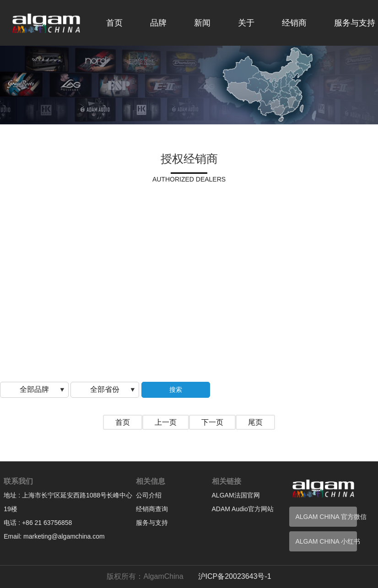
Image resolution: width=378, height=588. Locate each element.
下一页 (212, 422)
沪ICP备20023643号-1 (235, 576)
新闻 (202, 23)
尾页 (255, 422)
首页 (114, 23)
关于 (246, 23)
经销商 (294, 23)
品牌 (158, 23)
